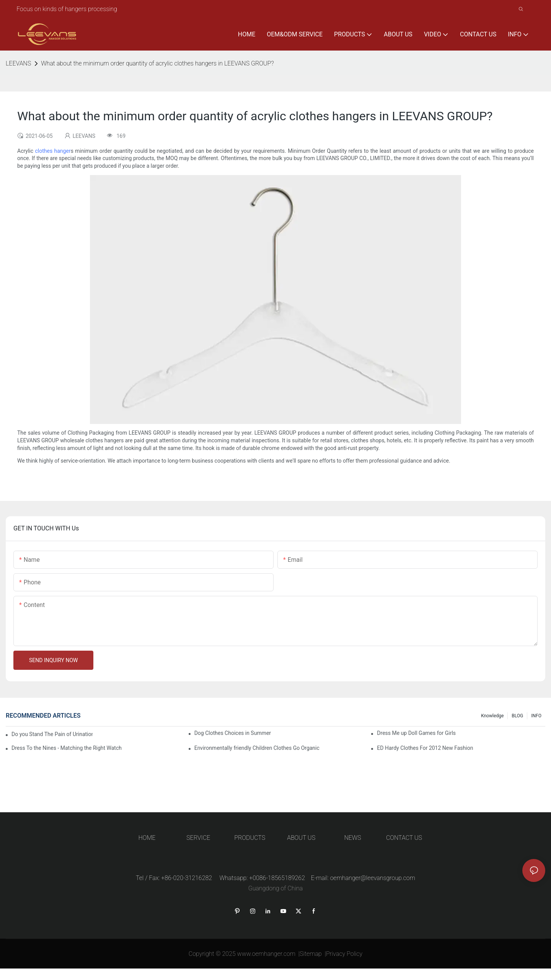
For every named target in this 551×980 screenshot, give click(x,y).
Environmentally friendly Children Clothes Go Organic (257, 748)
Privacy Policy (344, 954)
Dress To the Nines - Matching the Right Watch (67, 748)
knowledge (492, 716)
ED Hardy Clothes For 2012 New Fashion (425, 748)
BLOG (517, 716)
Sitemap (311, 954)
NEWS (352, 838)
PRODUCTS (250, 838)
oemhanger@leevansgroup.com (373, 878)
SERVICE (198, 838)
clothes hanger (53, 151)
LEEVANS (18, 63)
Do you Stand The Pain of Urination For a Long (52, 734)
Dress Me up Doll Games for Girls (416, 733)
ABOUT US (301, 838)
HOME (147, 838)
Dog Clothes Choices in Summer (233, 733)
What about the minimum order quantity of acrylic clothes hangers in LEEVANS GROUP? (157, 63)
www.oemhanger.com (267, 954)
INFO (536, 716)
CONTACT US (404, 838)
